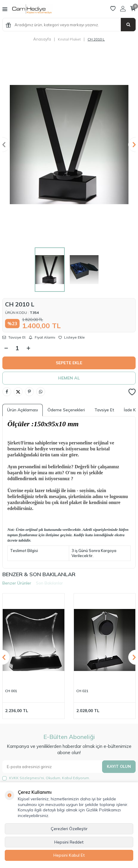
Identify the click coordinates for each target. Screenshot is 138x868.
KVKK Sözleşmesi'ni (27, 778)
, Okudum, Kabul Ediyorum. (46, 778)
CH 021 (82, 691)
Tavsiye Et (14, 337)
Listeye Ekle (72, 337)
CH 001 (11, 691)
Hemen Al (69, 378)
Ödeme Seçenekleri (66, 410)
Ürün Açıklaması (23, 410)
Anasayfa (42, 39)
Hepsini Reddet (69, 842)
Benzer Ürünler (17, 583)
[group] (69, 145)
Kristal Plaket (69, 39)
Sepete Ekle (69, 363)
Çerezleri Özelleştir (69, 829)
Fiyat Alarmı (42, 337)
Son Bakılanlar (49, 583)
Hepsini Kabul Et (69, 855)
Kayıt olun (119, 766)
